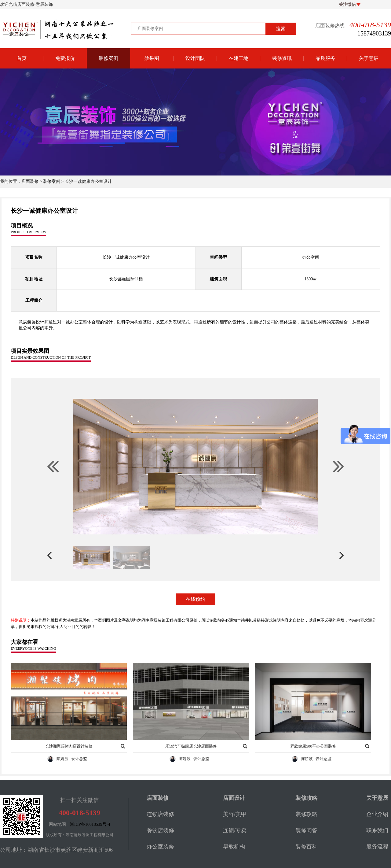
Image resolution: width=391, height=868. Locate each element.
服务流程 (377, 847)
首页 (22, 58)
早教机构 (234, 847)
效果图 (152, 58)
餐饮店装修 (160, 830)
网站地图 (57, 824)
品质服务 (325, 58)
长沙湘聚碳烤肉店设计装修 (69, 746)
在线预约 (195, 599)
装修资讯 (282, 58)
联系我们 (377, 830)
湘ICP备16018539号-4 (90, 824)
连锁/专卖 (235, 830)
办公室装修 (160, 847)
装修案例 (108, 58)
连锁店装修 (160, 814)
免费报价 (65, 58)
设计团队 (195, 58)
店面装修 (30, 181)
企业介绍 (377, 814)
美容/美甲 (235, 814)
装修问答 (306, 830)
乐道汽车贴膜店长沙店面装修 (191, 746)
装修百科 (306, 847)
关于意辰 (369, 58)
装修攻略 (306, 814)
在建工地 (239, 58)
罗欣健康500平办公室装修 (313, 746)
